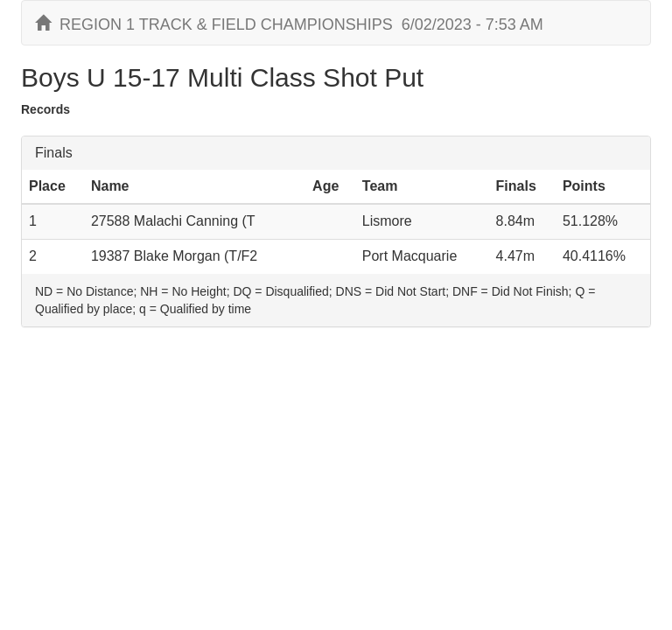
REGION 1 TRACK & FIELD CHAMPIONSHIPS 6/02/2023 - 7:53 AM (289, 24)
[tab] (336, 153)
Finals (54, 153)
